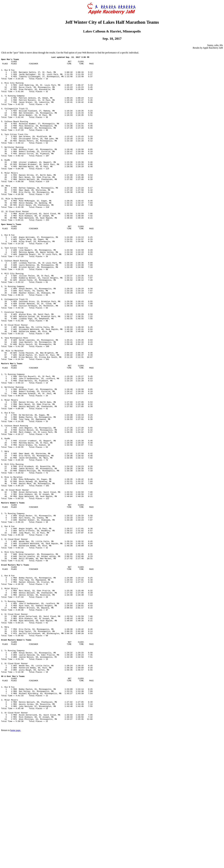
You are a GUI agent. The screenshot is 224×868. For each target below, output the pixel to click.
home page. (16, 864)
